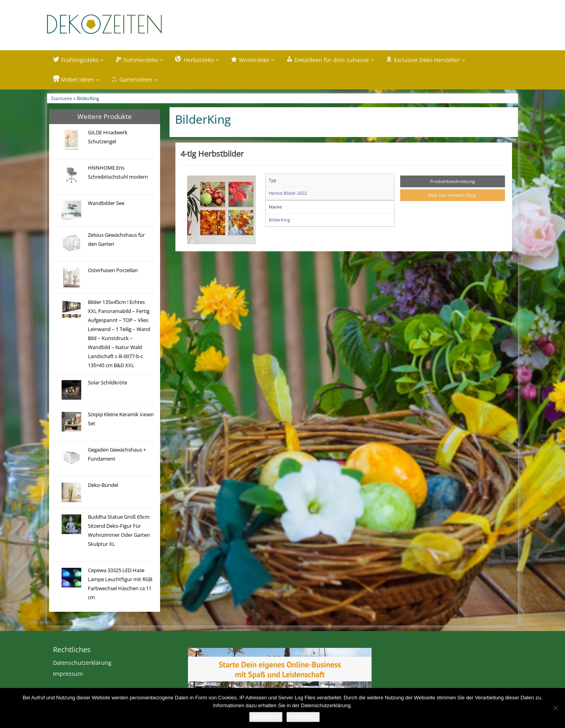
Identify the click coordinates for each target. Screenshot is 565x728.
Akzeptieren (266, 717)
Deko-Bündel (103, 486)
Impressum (68, 674)
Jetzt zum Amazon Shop (452, 196)
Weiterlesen (303, 717)
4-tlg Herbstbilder (212, 154)
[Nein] (555, 708)
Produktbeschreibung (452, 182)
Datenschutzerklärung (82, 663)
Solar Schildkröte (108, 383)
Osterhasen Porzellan (113, 271)
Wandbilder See (106, 204)
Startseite (62, 99)
